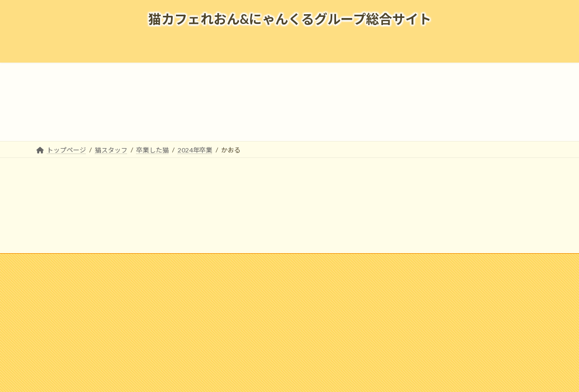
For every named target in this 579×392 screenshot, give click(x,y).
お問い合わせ (341, 263)
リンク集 (287, 263)
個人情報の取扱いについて (421, 263)
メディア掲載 (173, 263)
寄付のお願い (501, 263)
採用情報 (119, 263)
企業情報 (72, 263)
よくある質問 (233, 263)
